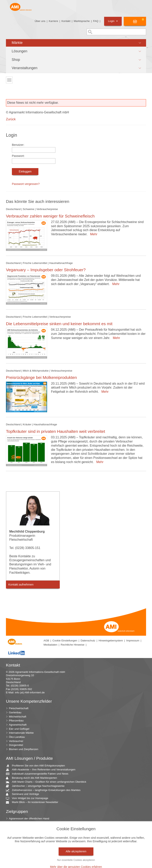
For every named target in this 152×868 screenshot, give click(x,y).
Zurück (11, 119)
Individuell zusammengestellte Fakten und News (39, 774)
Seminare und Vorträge (24, 794)
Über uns (40, 21)
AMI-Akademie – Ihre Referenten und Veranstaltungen (42, 770)
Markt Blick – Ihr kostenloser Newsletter (34, 802)
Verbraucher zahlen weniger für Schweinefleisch (50, 216)
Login (113, 21)
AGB (46, 641)
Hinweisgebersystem (111, 641)
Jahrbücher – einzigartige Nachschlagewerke (37, 786)
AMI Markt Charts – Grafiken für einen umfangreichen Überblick (48, 782)
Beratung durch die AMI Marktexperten (33, 778)
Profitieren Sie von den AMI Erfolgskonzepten (37, 766)
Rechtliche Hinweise (73, 645)
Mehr (93, 234)
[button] (76, 43)
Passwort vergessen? (26, 184)
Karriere (53, 21)
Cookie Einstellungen (65, 641)
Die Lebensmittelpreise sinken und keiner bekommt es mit (59, 324)
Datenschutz (88, 641)
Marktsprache (82, 21)
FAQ (96, 21)
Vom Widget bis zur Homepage (29, 798)
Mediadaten (50, 645)
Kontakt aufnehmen (21, 585)
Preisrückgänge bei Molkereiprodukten (41, 377)
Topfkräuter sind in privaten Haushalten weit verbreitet (56, 431)
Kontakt (66, 21)
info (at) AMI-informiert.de (30, 692)
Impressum (133, 641)
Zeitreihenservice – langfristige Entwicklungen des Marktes (45, 790)
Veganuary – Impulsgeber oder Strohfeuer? (46, 270)
